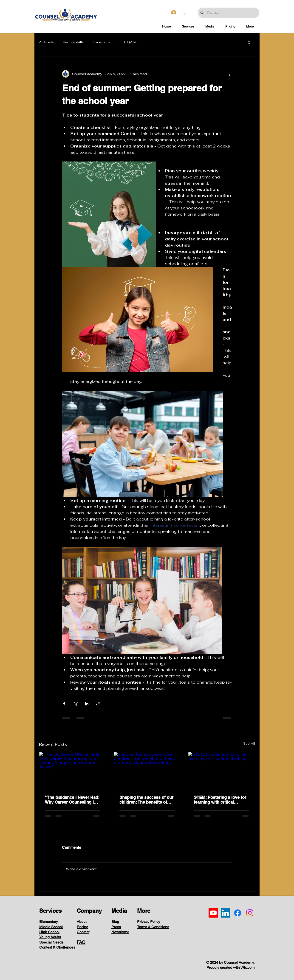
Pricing (82, 927)
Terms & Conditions (153, 927)
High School (49, 932)
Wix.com (247, 967)
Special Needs (51, 942)
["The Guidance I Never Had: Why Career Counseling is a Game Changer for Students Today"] (72, 771)
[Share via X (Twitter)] (75, 704)
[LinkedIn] (225, 913)
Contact (83, 932)
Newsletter (120, 932)
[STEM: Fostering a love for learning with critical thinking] (222, 771)
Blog (115, 922)
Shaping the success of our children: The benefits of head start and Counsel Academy (146, 800)
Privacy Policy (149, 922)
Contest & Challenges (57, 947)
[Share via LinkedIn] (87, 704)
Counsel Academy (239, 962)
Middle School (51, 927)
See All (249, 743)
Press (116, 927)
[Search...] (228, 13)
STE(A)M (130, 42)
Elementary (49, 922)
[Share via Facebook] (64, 704)
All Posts (46, 42)
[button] (188, 26)
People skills (73, 42)
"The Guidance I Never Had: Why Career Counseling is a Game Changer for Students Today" (72, 800)
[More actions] (229, 74)
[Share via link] (98, 704)
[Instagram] (250, 913)
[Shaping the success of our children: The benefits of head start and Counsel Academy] (147, 771)
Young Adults (50, 937)
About (82, 922)
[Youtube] (213, 913)
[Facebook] (238, 913)
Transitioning (103, 42)
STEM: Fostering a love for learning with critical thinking (220, 800)
